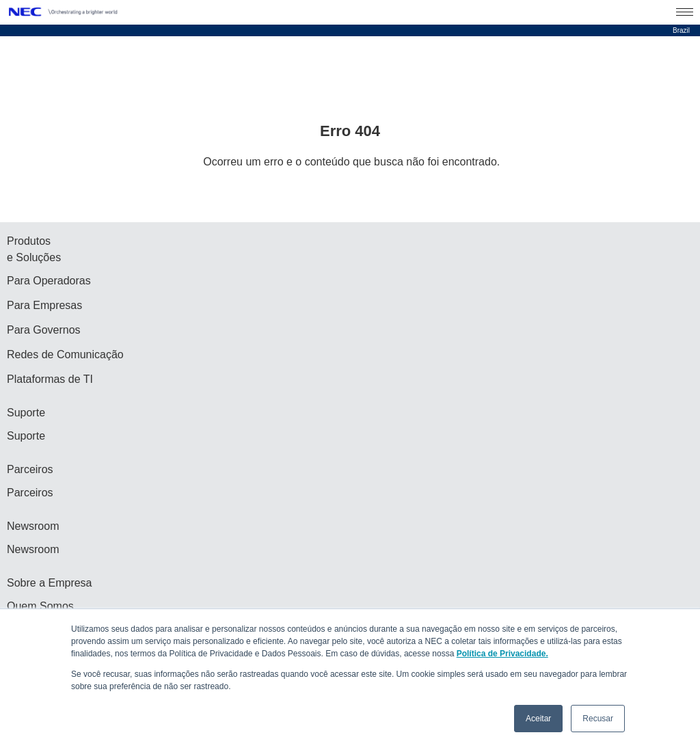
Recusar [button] (598, 719)
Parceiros (30, 493)
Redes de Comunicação (65, 354)
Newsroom (33, 549)
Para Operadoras (49, 281)
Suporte (26, 436)
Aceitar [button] (538, 719)
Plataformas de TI (50, 379)
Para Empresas (44, 305)
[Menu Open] (685, 12)
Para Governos (44, 330)
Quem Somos (40, 606)
